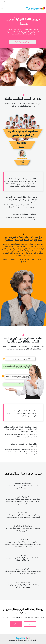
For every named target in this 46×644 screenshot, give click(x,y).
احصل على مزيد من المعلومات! (23, 42)
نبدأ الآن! (16, 624)
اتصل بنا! (30, 624)
